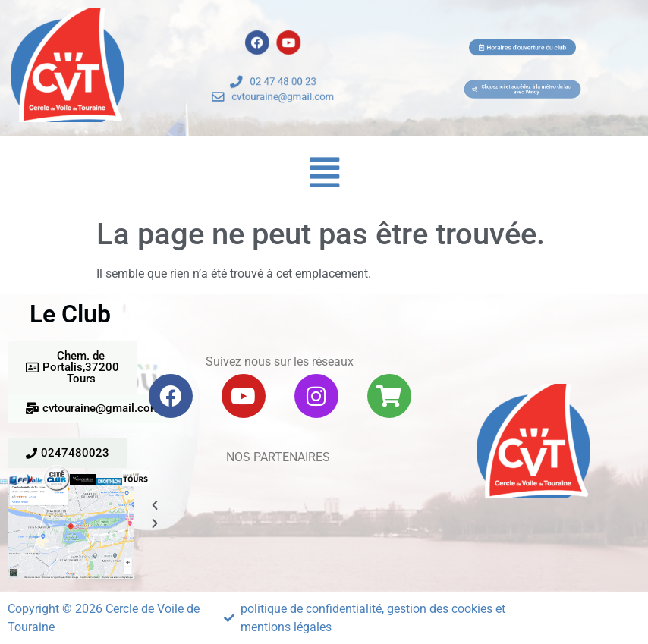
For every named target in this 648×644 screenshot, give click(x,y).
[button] (324, 173)
